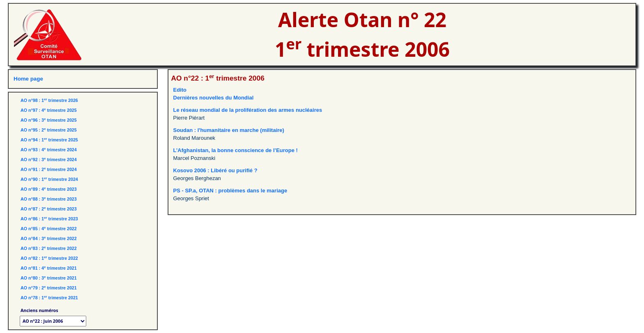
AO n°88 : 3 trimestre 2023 (49, 199)
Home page (28, 79)
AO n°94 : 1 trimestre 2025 (49, 140)
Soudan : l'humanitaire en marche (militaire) (229, 130)
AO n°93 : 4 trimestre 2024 (49, 150)
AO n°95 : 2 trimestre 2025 (49, 130)
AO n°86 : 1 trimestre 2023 (49, 219)
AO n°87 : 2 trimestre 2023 (49, 209)
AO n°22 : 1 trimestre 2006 (218, 78)
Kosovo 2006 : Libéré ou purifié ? (215, 170)
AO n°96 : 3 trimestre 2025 (49, 120)
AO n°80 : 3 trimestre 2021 (49, 278)
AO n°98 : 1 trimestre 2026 (49, 100)
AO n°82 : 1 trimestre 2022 (49, 258)
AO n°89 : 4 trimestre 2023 (49, 189)
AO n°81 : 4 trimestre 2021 (49, 268)
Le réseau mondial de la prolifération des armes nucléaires (248, 110)
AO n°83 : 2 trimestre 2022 (49, 248)
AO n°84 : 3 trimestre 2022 (49, 238)
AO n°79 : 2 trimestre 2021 (49, 288)
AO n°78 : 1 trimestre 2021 (49, 298)
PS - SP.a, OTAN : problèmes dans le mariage (230, 191)
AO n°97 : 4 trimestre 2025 (49, 110)
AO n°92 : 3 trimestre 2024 (49, 160)
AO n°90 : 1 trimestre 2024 (49, 179)
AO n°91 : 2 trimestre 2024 (49, 169)
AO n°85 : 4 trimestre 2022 (49, 229)
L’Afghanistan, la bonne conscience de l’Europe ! (236, 150)
